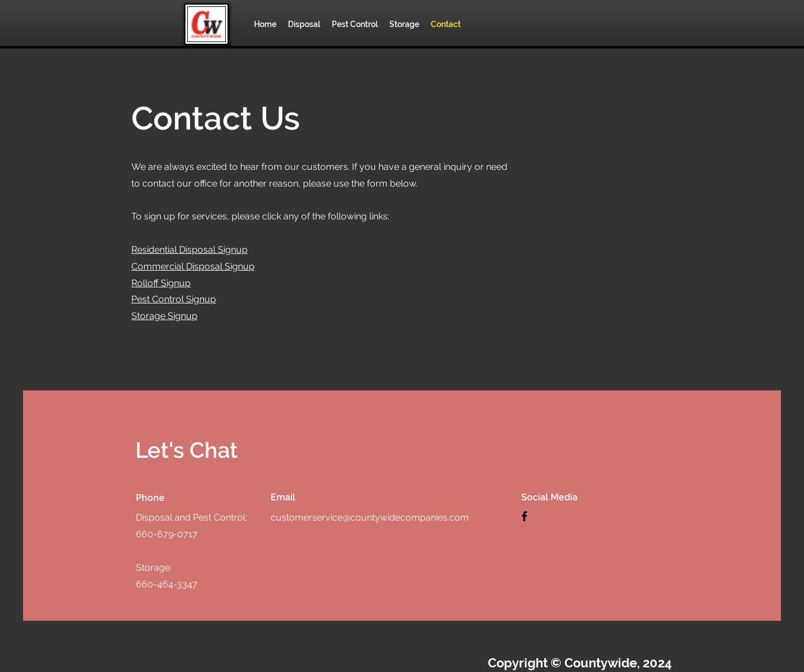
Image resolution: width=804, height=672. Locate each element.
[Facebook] (524, 516)
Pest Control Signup (174, 299)
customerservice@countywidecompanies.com (370, 517)
